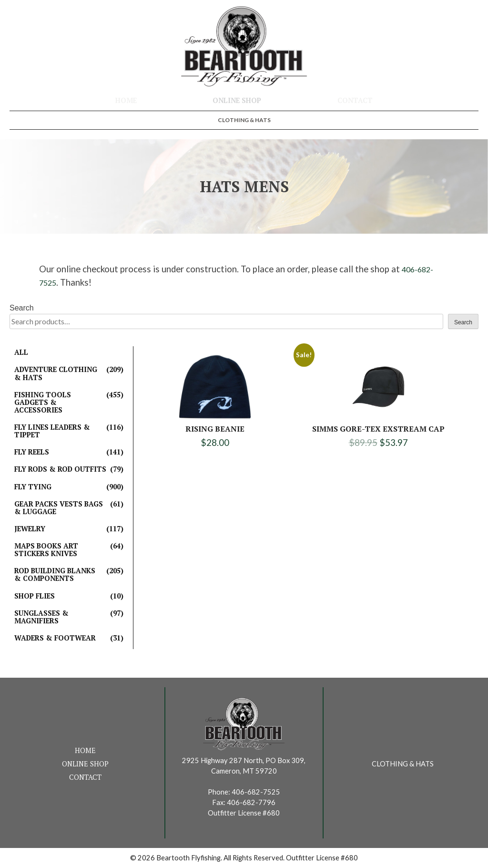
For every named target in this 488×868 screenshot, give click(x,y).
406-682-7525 (256, 792)
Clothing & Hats (244, 120)
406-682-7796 (251, 802)
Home (126, 100)
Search (22, 308)
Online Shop (237, 100)
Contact (355, 100)
